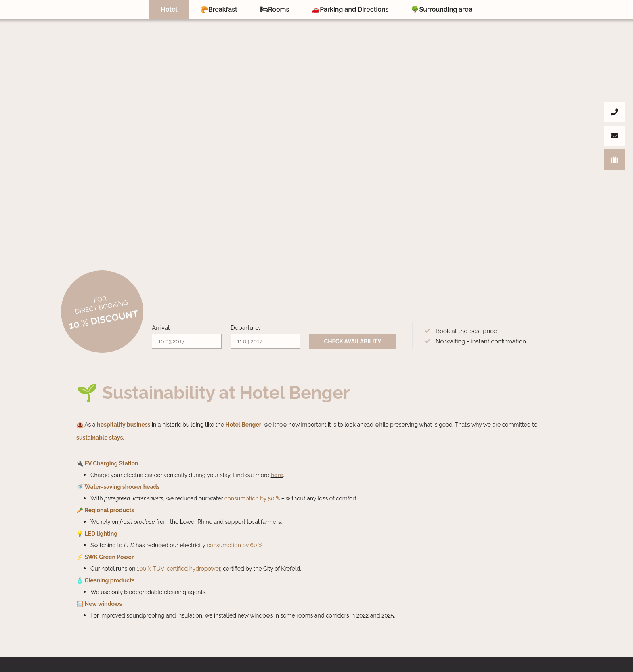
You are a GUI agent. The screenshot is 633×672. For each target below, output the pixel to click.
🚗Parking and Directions (350, 9)
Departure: (245, 328)
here (277, 475)
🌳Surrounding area (441, 9)
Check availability (353, 341)
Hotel (169, 9)
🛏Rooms (275, 9)
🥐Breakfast (219, 9)
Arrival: (161, 328)
